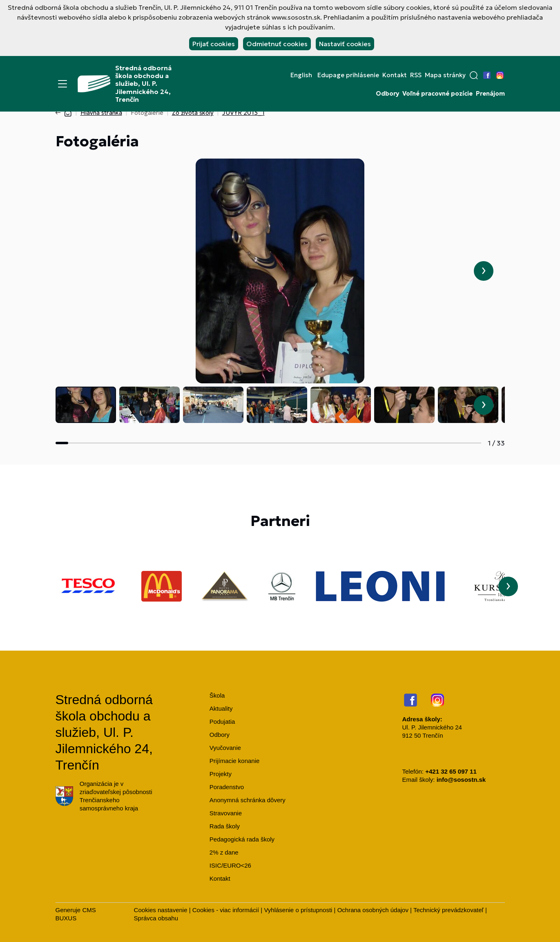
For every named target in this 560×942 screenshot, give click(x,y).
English (301, 75)
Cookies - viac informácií (226, 910)
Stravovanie (226, 813)
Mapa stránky (445, 75)
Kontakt (395, 75)
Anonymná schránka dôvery (248, 800)
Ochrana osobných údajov (373, 910)
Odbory (387, 94)
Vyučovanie (225, 748)
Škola (217, 695)
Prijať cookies (214, 44)
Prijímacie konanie (235, 761)
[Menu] (62, 84)
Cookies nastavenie (161, 910)
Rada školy (225, 826)
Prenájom (490, 94)
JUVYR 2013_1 (243, 113)
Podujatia (222, 722)
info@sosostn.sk (461, 780)
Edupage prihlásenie (348, 75)
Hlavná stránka (101, 113)
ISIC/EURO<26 (230, 865)
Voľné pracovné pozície (437, 94)
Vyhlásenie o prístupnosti (298, 910)
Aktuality (221, 708)
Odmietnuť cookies (277, 44)
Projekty (221, 774)
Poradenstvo (227, 787)
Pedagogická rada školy (242, 839)
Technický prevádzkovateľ (448, 910)
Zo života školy (193, 113)
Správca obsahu (156, 918)
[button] (474, 75)
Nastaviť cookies (345, 44)
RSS (416, 75)
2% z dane (224, 852)
